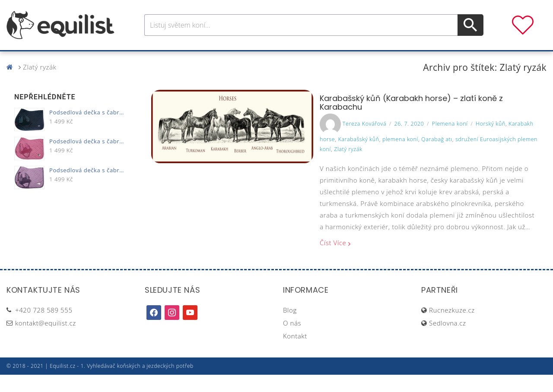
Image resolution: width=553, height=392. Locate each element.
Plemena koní (450, 141)
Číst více (333, 260)
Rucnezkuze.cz (452, 327)
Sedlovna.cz (447, 340)
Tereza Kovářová (364, 141)
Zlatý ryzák (348, 166)
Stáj (338, 60)
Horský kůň (491, 141)
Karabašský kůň (358, 156)
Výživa (308, 60)
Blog (290, 327)
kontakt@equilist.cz (46, 340)
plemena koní (400, 156)
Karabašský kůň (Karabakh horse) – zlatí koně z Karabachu (411, 120)
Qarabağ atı (437, 156)
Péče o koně (261, 60)
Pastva (369, 60)
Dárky (405, 60)
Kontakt (295, 353)
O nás (292, 340)
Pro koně (155, 60)
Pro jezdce (206, 60)
